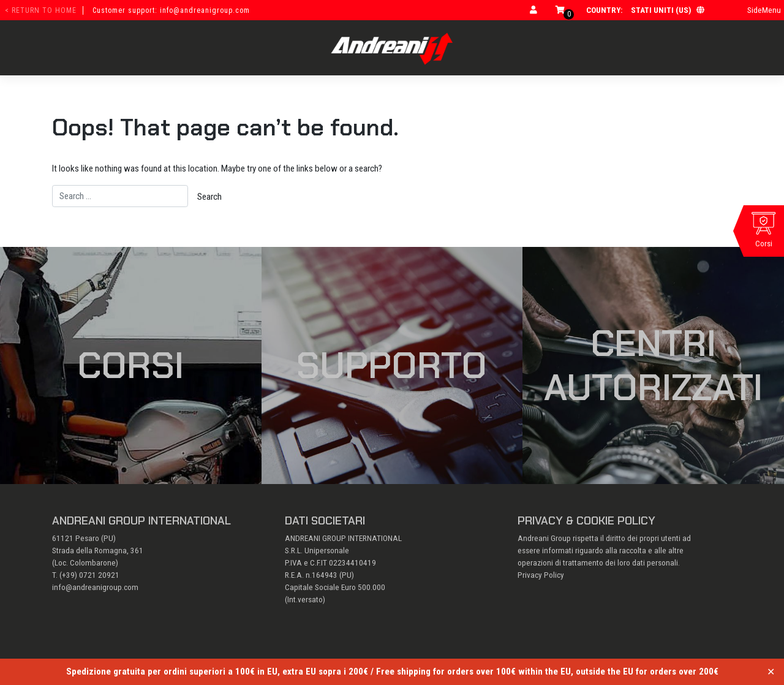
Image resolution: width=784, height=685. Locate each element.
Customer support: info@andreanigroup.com (171, 10)
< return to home (41, 10)
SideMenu (764, 10)
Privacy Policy (541, 575)
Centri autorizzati (653, 365)
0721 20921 (99, 575)
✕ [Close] (771, 672)
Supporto (392, 365)
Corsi (130, 365)
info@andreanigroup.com (95, 587)
